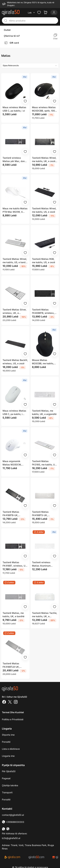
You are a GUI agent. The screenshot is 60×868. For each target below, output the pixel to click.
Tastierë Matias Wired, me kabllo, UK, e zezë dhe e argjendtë (44, 160)
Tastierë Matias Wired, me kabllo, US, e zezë (44, 210)
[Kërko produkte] (33, 21)
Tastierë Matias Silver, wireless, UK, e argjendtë (14, 311)
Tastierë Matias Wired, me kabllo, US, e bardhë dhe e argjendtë (15, 261)
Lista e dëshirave (11, 749)
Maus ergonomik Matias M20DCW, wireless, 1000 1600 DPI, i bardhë (13, 463)
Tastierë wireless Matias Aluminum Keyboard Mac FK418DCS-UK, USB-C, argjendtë (44, 564)
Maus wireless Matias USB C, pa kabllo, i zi (14, 109)
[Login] (54, 13)
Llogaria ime (8, 756)
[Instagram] (16, 702)
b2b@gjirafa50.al (11, 838)
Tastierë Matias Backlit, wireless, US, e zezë (15, 362)
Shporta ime (8, 735)
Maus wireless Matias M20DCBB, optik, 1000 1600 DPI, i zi (44, 109)
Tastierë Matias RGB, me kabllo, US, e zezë (44, 261)
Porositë (6, 742)
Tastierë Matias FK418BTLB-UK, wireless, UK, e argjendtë (11, 665)
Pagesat (6, 778)
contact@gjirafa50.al (13, 815)
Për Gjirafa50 (9, 771)
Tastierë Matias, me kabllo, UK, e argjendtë (44, 412)
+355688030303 (13, 822)
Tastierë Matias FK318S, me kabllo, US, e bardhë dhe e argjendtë (44, 463)
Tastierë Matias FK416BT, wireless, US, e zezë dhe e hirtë (15, 564)
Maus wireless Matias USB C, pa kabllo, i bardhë (14, 413)
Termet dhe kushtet (13, 712)
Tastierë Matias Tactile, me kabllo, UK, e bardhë (45, 615)
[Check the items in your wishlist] (39, 13)
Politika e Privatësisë (13, 719)
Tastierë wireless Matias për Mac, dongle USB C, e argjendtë (15, 160)
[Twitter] (10, 702)
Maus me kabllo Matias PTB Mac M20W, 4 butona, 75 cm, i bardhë (15, 210)
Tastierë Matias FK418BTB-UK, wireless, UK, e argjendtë (11, 514)
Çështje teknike (10, 785)
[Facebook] (4, 702)
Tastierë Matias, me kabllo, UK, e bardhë (13, 615)
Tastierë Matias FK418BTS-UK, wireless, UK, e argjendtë (40, 514)
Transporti (7, 792)
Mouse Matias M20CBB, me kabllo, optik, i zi (43, 362)
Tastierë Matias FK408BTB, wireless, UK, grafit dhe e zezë (43, 311)
